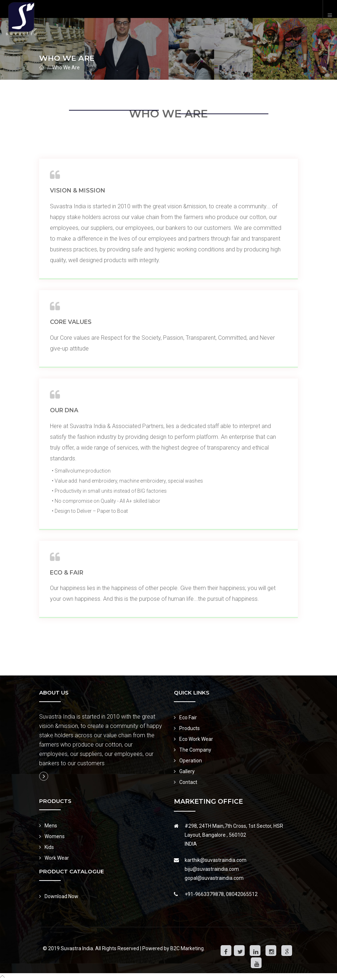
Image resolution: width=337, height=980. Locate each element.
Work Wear (57, 858)
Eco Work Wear (196, 739)
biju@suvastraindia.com (212, 869)
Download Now (61, 896)
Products (190, 728)
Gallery (187, 771)
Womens (55, 836)
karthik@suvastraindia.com (216, 860)
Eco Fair (188, 717)
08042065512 (242, 894)
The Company (195, 750)
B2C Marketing (187, 948)
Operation (191, 761)
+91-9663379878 (204, 894)
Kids (49, 847)
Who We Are (66, 68)
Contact (188, 782)
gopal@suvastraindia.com (214, 878)
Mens (51, 826)
